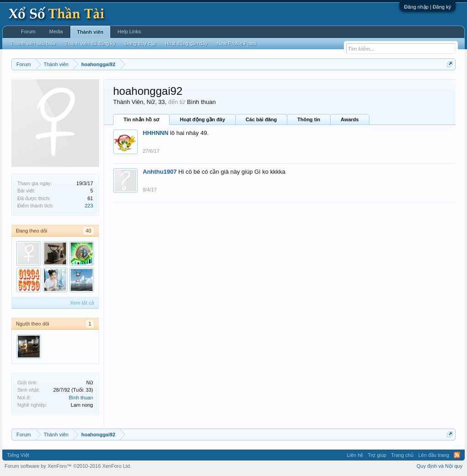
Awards (350, 119)
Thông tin (309, 119)
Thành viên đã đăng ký (90, 43)
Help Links (129, 31)
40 (88, 231)
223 (89, 206)
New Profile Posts (236, 43)
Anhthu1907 (160, 172)
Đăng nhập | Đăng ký (428, 7)
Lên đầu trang (434, 455)
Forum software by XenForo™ (68, 466)
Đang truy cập (140, 43)
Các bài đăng (261, 119)
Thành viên (90, 32)
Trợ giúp (377, 455)
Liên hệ (355, 455)
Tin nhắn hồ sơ (141, 119)
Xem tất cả (82, 303)
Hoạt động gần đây (202, 119)
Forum (28, 31)
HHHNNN (156, 133)
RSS (457, 455)
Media (56, 31)
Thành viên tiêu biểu (33, 43)
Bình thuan (81, 398)
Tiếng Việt (18, 455)
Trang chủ (402, 455)
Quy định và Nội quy (440, 466)
